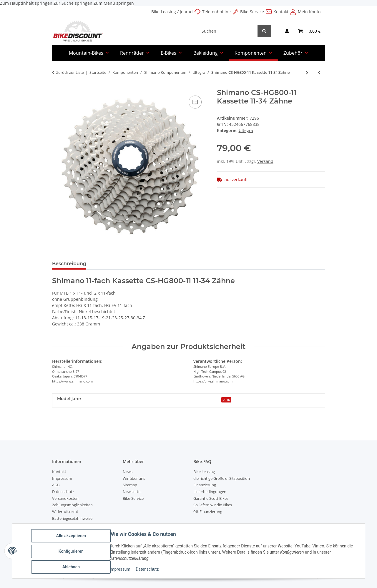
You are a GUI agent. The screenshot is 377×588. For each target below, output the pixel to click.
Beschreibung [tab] (69, 264)
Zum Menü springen (114, 3)
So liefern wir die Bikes (213, 505)
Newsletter (132, 492)
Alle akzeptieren (72, 537)
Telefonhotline (216, 12)
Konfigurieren (72, 552)
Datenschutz (148, 570)
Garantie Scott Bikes (211, 498)
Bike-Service (252, 12)
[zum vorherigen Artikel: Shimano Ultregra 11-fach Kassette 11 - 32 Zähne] (319, 72)
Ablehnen (72, 567)
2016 (226, 400)
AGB (56, 485)
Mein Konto (309, 12)
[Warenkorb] (309, 31)
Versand (265, 161)
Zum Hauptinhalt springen (27, 3)
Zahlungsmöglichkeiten (72, 505)
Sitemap (130, 485)
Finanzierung (205, 485)
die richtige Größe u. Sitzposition (222, 478)
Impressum (121, 570)
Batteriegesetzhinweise (72, 518)
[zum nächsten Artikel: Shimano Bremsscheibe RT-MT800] (307, 72)
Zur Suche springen (74, 3)
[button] (287, 31)
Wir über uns (134, 478)
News (128, 472)
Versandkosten (65, 498)
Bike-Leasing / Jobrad (172, 12)
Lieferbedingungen (210, 492)
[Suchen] (227, 31)
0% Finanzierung (208, 512)
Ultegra (246, 130)
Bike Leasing (204, 472)
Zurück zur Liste (70, 72)
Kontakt (281, 12)
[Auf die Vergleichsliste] (195, 102)
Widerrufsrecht (65, 512)
